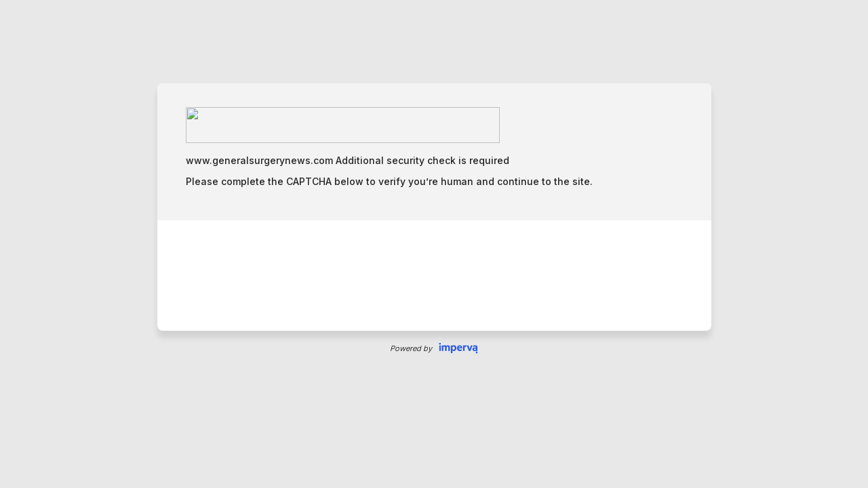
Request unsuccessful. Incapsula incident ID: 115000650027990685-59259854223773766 (434, 244)
